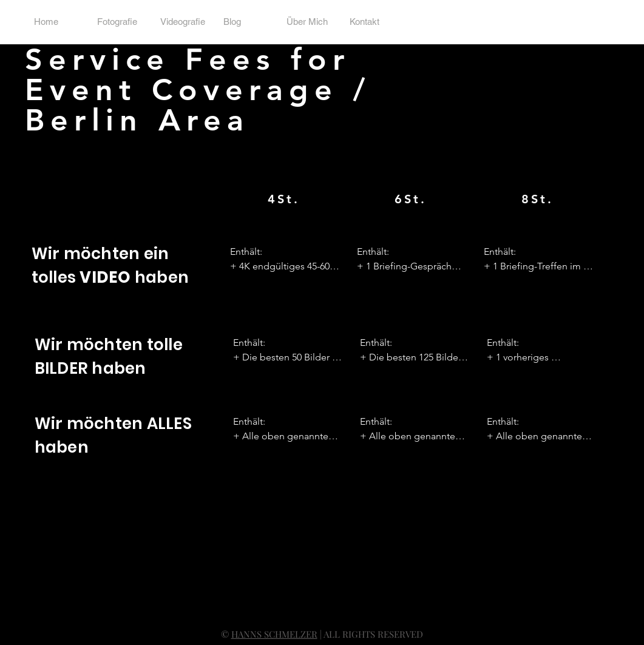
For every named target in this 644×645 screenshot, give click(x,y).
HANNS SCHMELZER (274, 634)
